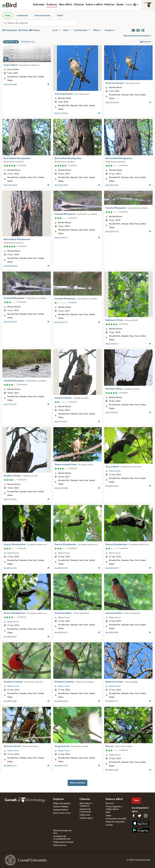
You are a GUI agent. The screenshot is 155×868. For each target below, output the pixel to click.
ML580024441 (112, 486)
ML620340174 (10, 322)
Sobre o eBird (94, 5)
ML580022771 (112, 701)
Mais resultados (78, 783)
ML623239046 (112, 103)
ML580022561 (61, 766)
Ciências (79, 5)
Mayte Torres (115, 471)
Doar (136, 800)
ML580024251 (61, 568)
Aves (8, 15)
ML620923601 (112, 185)
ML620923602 (10, 185)
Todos (60, 15)
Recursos (110, 803)
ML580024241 (10, 568)
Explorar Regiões (61, 807)
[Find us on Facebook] (134, 816)
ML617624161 (61, 422)
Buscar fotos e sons (62, 813)
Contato (109, 825)
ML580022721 (10, 766)
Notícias (109, 5)
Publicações (85, 815)
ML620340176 (112, 232)
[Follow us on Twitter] (140, 816)
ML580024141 (61, 633)
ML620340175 (61, 322)
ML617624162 (10, 500)
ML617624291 (10, 404)
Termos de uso (60, 845)
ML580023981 (10, 701)
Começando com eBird (116, 819)
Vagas (108, 816)
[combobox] (42, 23)
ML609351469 (61, 488)
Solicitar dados (86, 818)
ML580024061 (112, 633)
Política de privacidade (63, 842)
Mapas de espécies (62, 803)
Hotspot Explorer (61, 810)
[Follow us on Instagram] (146, 816)
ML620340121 (112, 344)
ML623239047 (61, 113)
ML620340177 (61, 238)
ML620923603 (61, 185)
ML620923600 (10, 266)
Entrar (129, 5)
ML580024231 (112, 568)
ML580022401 (112, 770)
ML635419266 (10, 85)
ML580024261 (10, 637)
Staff (108, 812)
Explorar (52, 5)
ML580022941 (61, 701)
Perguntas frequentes (115, 822)
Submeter (39, 5)
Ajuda (120, 5)
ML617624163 (112, 413)
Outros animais (42, 15)
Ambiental (22, 15)
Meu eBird (65, 5)
